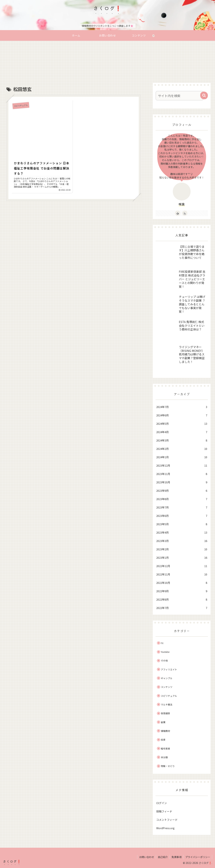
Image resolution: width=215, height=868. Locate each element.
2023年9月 (182, 491)
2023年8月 (182, 499)
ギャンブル (167, 678)
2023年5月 (182, 524)
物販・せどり (168, 766)
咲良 (182, 204)
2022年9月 (182, 591)
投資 (163, 740)
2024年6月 (182, 415)
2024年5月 (182, 424)
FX (162, 643)
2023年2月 (182, 549)
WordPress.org (165, 828)
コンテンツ (167, 687)
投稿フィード (164, 811)
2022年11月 (182, 574)
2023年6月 (182, 516)
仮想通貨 (165, 713)
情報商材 (165, 731)
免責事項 (177, 857)
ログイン (162, 803)
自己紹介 (163, 857)
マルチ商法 (167, 705)
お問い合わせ (147, 857)
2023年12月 (182, 465)
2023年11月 (182, 474)
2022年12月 (182, 566)
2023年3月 (182, 541)
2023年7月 (182, 507)
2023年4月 (182, 532)
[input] (180, 96)
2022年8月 (182, 599)
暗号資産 (165, 749)
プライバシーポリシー (198, 857)
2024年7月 (182, 407)
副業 (163, 722)
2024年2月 (182, 449)
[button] (204, 95)
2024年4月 (182, 432)
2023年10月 (182, 482)
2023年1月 (182, 558)
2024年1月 (182, 457)
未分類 (164, 757)
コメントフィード (167, 820)
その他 (164, 661)
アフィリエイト (169, 669)
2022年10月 (182, 583)
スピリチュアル (169, 696)
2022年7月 (182, 608)
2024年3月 (182, 440)
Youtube (165, 652)
